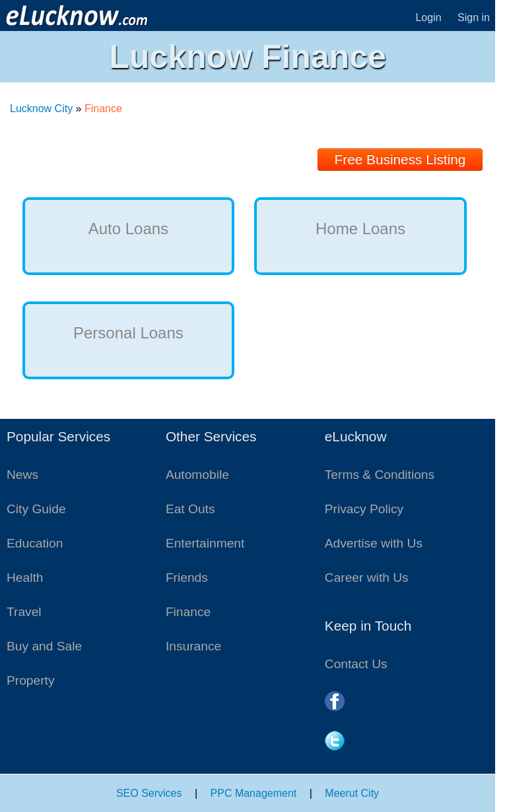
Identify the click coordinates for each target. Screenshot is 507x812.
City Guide (36, 509)
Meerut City (352, 793)
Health (25, 578)
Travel (24, 612)
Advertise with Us (374, 543)
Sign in (474, 17)
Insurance (193, 646)
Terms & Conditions (380, 475)
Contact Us (356, 664)
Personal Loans (128, 333)
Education (35, 543)
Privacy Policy (364, 509)
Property (31, 680)
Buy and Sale (44, 646)
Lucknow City (41, 109)
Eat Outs (190, 509)
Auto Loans (128, 229)
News (22, 475)
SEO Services (149, 793)
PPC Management (254, 793)
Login (428, 17)
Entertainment (205, 543)
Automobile (197, 475)
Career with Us (367, 578)
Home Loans (360, 229)
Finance (188, 612)
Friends (187, 578)
